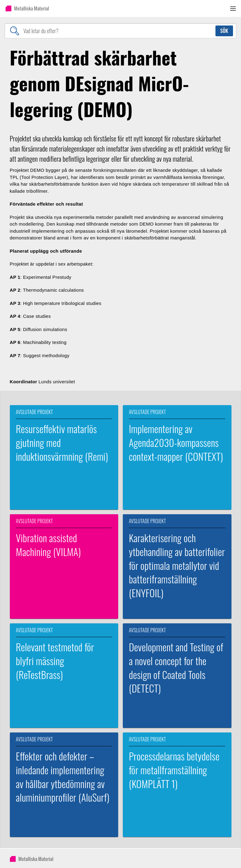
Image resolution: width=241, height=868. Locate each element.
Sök (224, 31)
